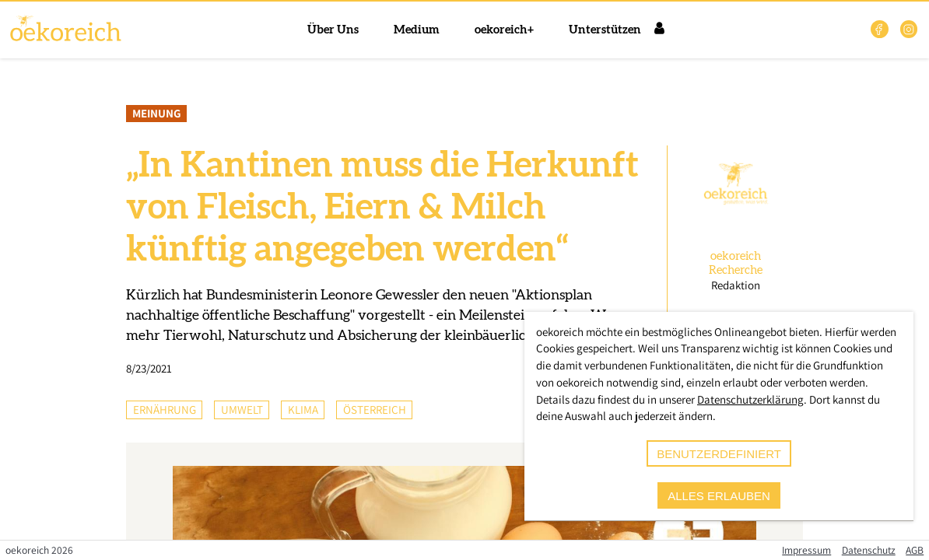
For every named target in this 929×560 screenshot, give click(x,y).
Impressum (806, 550)
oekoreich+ (504, 30)
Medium (417, 30)
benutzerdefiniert (719, 454)
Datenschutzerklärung (750, 399)
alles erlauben (719, 496)
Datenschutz (869, 550)
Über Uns (333, 30)
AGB (915, 550)
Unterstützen (605, 30)
